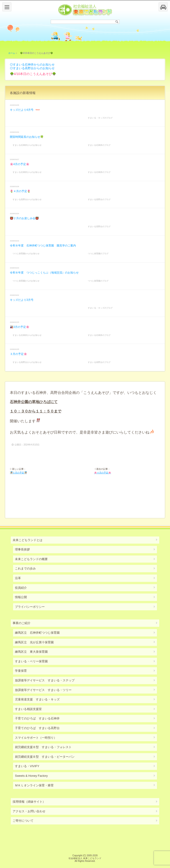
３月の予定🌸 (18, 354)
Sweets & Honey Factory (31, 776)
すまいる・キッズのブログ (100, 118)
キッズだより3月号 (22, 300)
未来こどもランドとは (28, 540)
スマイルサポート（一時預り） (36, 738)
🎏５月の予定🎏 (18, 473)
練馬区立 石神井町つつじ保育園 (37, 633)
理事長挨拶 (22, 549)
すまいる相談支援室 (28, 709)
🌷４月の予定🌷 (20, 191)
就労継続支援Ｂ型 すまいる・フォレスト (43, 747)
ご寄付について (23, 821)
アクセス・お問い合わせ (29, 811)
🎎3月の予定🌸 (20, 327)
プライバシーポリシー (30, 607)
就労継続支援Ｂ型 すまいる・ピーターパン (45, 757)
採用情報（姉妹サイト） (29, 802)
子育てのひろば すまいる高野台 (37, 728)
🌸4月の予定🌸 (20, 164)
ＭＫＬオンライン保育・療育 (34, 785)
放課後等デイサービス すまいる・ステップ (45, 680)
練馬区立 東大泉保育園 (31, 652)
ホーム (12, 53)
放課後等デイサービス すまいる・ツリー (43, 690)
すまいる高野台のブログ (99, 199)
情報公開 (21, 597)
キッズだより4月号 (22, 110)
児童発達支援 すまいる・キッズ (37, 699)
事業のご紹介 (22, 623)
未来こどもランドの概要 (31, 559)
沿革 (18, 578)
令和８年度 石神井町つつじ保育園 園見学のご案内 (43, 246)
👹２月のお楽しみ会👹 (24, 218)
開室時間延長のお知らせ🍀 (27, 137)
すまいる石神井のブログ (99, 145)
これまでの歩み (25, 568)
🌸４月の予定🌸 (103, 473)
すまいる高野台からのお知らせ (34, 68)
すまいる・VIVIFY (27, 766)
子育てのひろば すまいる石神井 (37, 718)
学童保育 (21, 671)
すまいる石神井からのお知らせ (34, 65)
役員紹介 (21, 588)
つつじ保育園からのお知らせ (26, 254)
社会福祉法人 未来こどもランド (85, 858)
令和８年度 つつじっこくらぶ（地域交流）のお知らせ (44, 273)
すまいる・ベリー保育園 (31, 661)
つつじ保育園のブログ (98, 254)
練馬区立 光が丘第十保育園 (34, 642)
